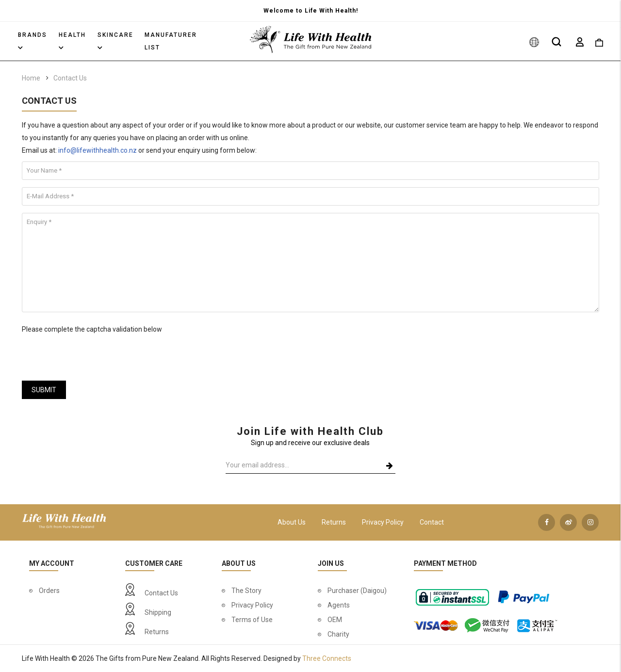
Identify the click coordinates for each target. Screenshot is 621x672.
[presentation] (96, 354)
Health (72, 40)
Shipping (158, 612)
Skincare (115, 40)
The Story (246, 591)
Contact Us (70, 78)
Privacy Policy (383, 522)
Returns (334, 522)
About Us (292, 522)
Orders (49, 591)
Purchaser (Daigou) (357, 591)
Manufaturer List (171, 41)
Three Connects (327, 658)
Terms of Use (252, 620)
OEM (335, 620)
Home (31, 78)
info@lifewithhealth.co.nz (98, 150)
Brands (33, 40)
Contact (432, 522)
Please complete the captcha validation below (92, 329)
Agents (339, 605)
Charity (338, 634)
